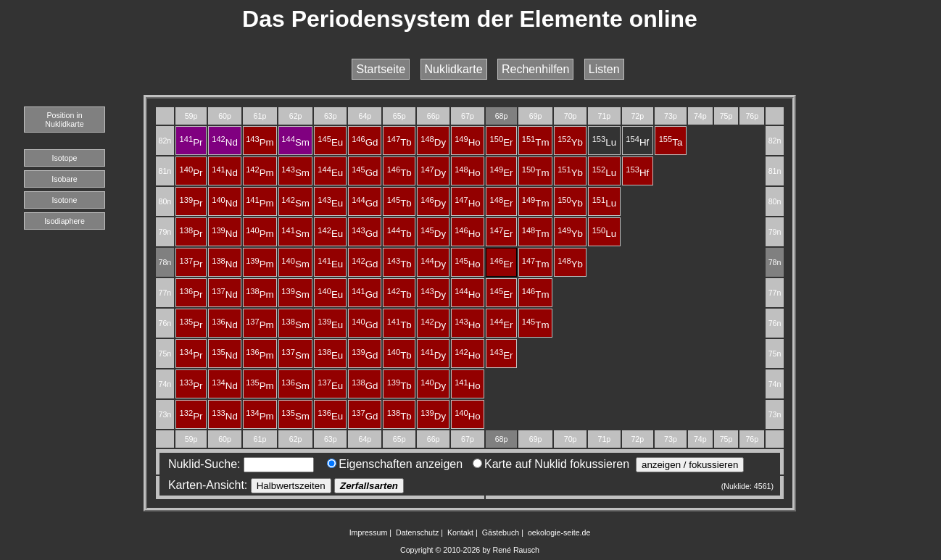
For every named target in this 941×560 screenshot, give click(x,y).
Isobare (65, 179)
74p (700, 116)
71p (604, 116)
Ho (468, 142)
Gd (365, 142)
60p (225, 116)
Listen (604, 69)
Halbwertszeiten (291, 486)
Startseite (381, 69)
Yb (570, 142)
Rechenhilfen (535, 69)
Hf (637, 142)
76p (752, 116)
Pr (191, 142)
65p (399, 116)
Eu (330, 142)
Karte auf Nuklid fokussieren (551, 464)
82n (165, 141)
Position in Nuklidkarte (64, 120)
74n (165, 384)
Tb (399, 142)
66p (434, 116)
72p (637, 116)
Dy (433, 142)
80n (165, 201)
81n (165, 171)
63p (331, 116)
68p (502, 116)
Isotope (65, 158)
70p (571, 116)
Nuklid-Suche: (238, 464)
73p (671, 116)
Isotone (65, 200)
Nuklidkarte (454, 69)
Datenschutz (417, 532)
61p (260, 116)
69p (536, 116)
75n (165, 354)
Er (502, 142)
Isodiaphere (65, 221)
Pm (260, 142)
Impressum (369, 532)
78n (165, 262)
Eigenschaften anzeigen (395, 464)
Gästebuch (501, 532)
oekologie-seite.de (559, 532)
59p (191, 116)
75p (726, 116)
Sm (295, 142)
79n (165, 232)
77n (165, 293)
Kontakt (460, 532)
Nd (225, 142)
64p (365, 116)
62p (296, 116)
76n (165, 323)
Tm (536, 142)
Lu (604, 142)
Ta (671, 142)
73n (165, 414)
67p (468, 116)
